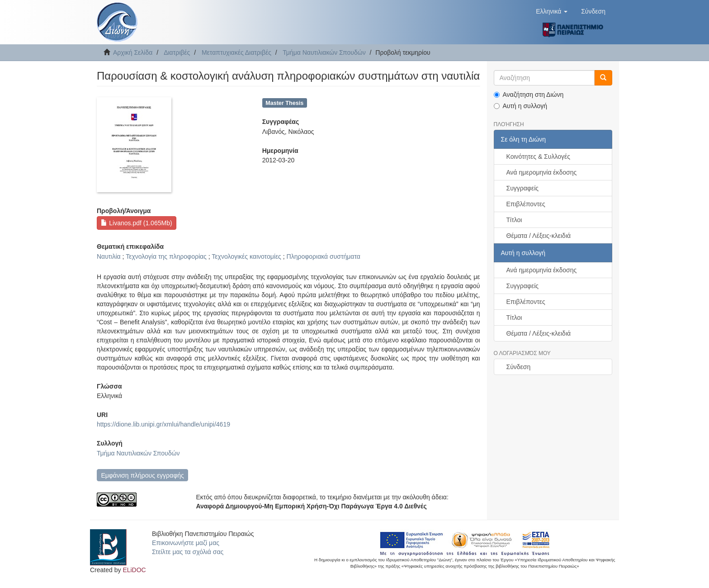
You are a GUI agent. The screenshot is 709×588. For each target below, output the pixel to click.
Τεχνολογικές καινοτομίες (246, 256)
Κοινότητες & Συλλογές (538, 156)
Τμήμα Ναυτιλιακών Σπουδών (324, 52)
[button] (552, 11)
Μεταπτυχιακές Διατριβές (236, 52)
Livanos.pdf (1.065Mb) (136, 223)
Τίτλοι (514, 220)
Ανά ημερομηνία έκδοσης (542, 172)
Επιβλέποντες (526, 204)
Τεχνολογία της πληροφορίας (166, 256)
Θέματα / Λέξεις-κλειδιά (539, 236)
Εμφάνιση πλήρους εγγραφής (142, 475)
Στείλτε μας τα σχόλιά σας (188, 552)
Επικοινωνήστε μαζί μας (186, 543)
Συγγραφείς (523, 188)
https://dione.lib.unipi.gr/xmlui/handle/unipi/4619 (163, 424)
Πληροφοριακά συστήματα (324, 256)
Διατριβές (177, 52)
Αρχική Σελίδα (133, 52)
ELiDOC (134, 570)
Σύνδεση (519, 367)
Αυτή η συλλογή (521, 106)
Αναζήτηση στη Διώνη (529, 95)
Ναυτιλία (109, 256)
